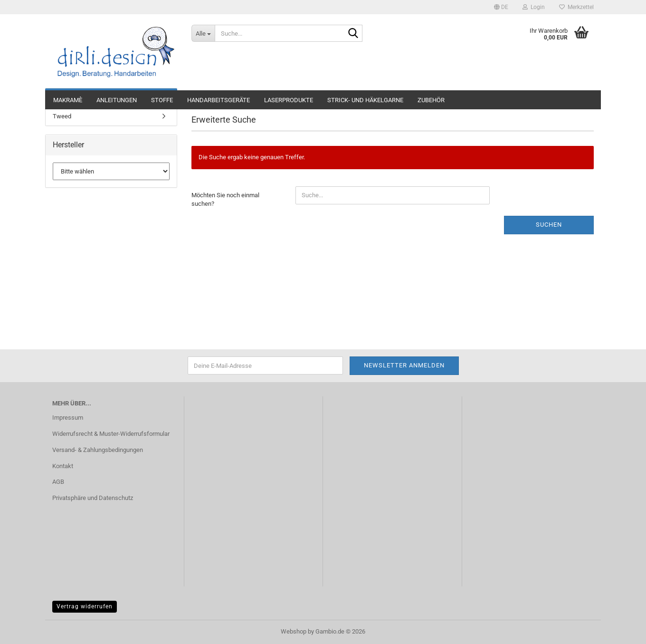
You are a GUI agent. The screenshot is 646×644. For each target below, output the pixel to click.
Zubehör (431, 100)
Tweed (62, 116)
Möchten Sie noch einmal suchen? (225, 200)
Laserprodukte (289, 100)
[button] (501, 7)
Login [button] (534, 7)
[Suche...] (203, 33)
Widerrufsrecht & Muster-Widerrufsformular (111, 434)
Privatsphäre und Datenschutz (93, 498)
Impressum (68, 418)
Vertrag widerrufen (85, 606)
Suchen (549, 225)
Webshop (294, 631)
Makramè (68, 100)
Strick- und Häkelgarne (365, 100)
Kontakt (63, 466)
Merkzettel (576, 7)
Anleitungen (117, 100)
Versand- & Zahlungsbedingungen (98, 450)
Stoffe (162, 100)
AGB (58, 482)
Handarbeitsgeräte (218, 100)
